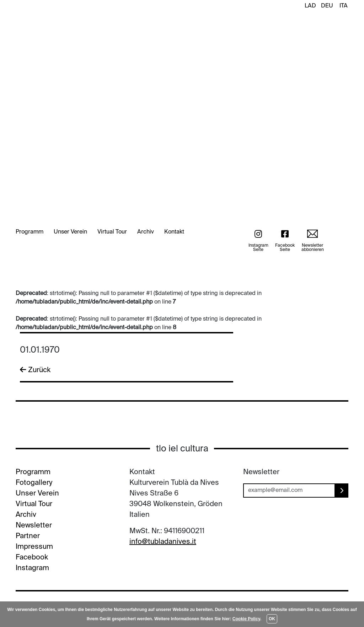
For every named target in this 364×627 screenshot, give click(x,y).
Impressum (34, 547)
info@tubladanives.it (163, 542)
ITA (344, 6)
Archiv (146, 232)
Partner (28, 536)
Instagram (32, 568)
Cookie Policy (246, 619)
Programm (30, 232)
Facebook (32, 558)
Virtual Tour (112, 232)
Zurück (35, 370)
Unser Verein (70, 232)
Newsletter (34, 526)
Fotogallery (34, 483)
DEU (327, 6)
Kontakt (174, 232)
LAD (310, 6)
